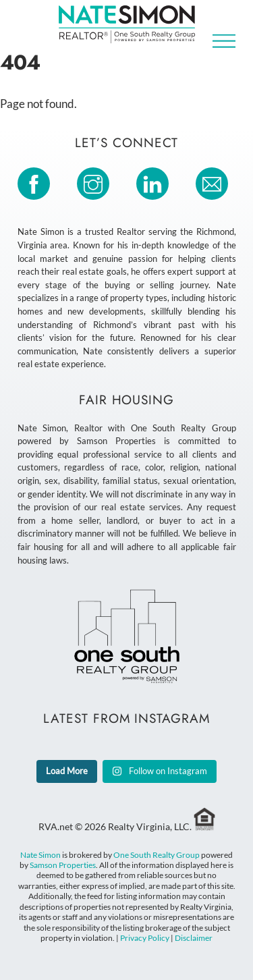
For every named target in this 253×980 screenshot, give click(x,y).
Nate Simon (40, 855)
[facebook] (36, 182)
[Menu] (224, 41)
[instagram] (95, 182)
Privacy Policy (145, 938)
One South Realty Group (157, 855)
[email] (214, 182)
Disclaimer (194, 938)
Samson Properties (63, 865)
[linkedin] (155, 182)
